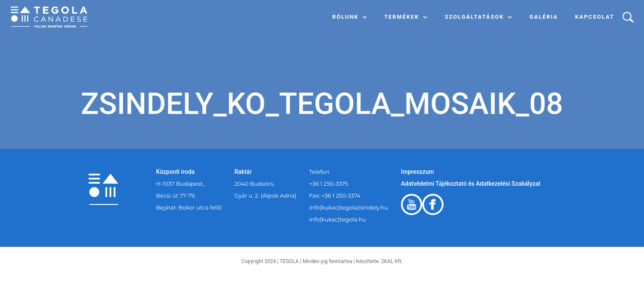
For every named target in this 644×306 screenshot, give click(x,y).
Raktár (243, 172)
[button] (350, 17)
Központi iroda (176, 172)
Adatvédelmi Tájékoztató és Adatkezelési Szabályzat (471, 184)
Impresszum (418, 172)
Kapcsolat (595, 17)
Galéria (544, 17)
